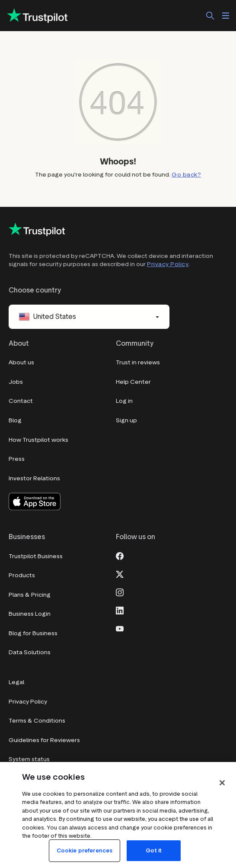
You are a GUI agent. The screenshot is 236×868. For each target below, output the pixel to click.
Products (22, 575)
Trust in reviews (138, 362)
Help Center (133, 382)
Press (17, 459)
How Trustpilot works (38, 440)
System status (29, 759)
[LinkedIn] (120, 610)
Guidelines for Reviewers (44, 740)
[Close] (222, 783)
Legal (16, 682)
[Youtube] (120, 628)
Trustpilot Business (36, 556)
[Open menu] (226, 16)
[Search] (210, 16)
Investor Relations (34, 478)
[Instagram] (120, 592)
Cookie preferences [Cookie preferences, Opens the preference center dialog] (85, 850)
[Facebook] (120, 556)
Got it (154, 850)
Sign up (126, 420)
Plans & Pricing (30, 595)
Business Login (30, 614)
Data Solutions (30, 652)
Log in (124, 401)
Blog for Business (33, 633)
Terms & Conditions (37, 721)
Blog (15, 420)
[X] (120, 574)
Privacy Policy (168, 264)
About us (21, 362)
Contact (21, 401)
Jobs (16, 382)
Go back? (186, 175)
